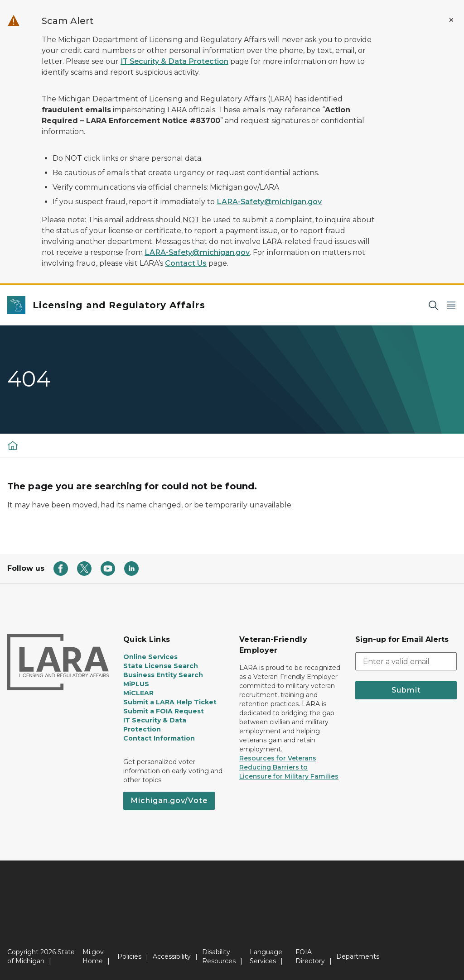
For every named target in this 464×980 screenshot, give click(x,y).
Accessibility (172, 956)
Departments (358, 956)
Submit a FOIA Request (164, 711)
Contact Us (186, 263)
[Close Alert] (451, 20)
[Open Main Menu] (451, 305)
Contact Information (159, 738)
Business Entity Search (163, 675)
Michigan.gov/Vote (169, 801)
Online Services (150, 657)
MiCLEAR (138, 693)
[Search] (433, 305)
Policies (129, 956)
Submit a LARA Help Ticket (170, 702)
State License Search (161, 666)
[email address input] (406, 661)
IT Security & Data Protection (174, 61)
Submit (406, 690)
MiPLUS (136, 684)
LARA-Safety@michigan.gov (269, 202)
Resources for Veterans (278, 758)
